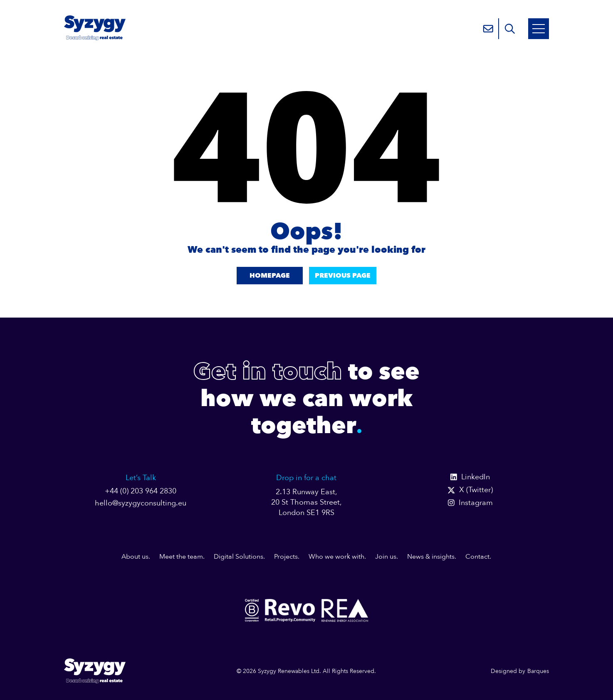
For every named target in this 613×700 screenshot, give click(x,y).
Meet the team (181, 557)
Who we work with (336, 557)
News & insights (431, 557)
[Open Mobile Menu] (539, 29)
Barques (538, 671)
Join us (386, 557)
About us (135, 557)
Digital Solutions (239, 557)
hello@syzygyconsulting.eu (141, 503)
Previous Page (343, 276)
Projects (286, 557)
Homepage (270, 276)
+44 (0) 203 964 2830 (141, 491)
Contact (477, 557)
